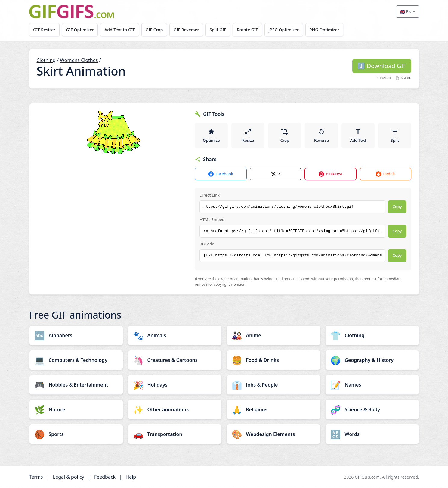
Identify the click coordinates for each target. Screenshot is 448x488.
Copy (397, 207)
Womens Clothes (79, 60)
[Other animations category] (175, 410)
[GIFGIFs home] (72, 12)
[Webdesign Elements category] (273, 434)
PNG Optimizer (326, 30)
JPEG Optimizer (285, 30)
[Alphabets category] (76, 336)
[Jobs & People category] (273, 385)
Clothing (46, 60)
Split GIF (219, 30)
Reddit (385, 174)
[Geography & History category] (372, 360)
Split (395, 135)
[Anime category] (273, 336)
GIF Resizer (44, 30)
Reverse (321, 135)
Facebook (221, 174)
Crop (285, 135)
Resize (248, 135)
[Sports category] (76, 434)
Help (131, 477)
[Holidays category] (175, 385)
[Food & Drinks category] (273, 360)
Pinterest (331, 174)
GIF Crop (155, 30)
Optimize (211, 135)
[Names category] (372, 385)
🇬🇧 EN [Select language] (406, 12)
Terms (36, 477)
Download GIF (382, 66)
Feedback (105, 477)
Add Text (358, 135)
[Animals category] (175, 336)
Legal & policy (69, 477)
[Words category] (372, 434)
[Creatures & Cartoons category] (175, 360)
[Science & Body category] (372, 410)
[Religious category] (273, 410)
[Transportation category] (175, 434)
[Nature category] (76, 410)
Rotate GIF (249, 30)
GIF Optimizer (80, 30)
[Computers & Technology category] (76, 360)
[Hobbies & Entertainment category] (76, 385)
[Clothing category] (372, 336)
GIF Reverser (187, 30)
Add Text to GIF (120, 30)
